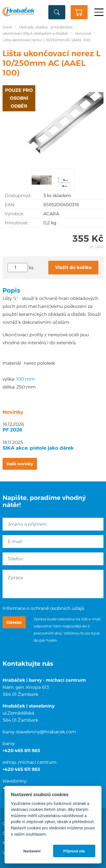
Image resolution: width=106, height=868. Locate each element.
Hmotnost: (17, 223)
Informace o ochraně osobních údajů (43, 608)
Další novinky (20, 464)
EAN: (10, 205)
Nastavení (32, 851)
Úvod (7, 27)
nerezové (83, 33)
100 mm (25, 379)
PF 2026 (12, 430)
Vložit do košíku (73, 267)
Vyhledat (57, 12)
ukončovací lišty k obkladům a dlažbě (35, 33)
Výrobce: (14, 214)
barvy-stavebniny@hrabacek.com (39, 732)
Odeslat (14, 622)
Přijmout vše (74, 851)
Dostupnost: (18, 196)
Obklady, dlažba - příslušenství (46, 27)
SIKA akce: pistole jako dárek (38, 448)
